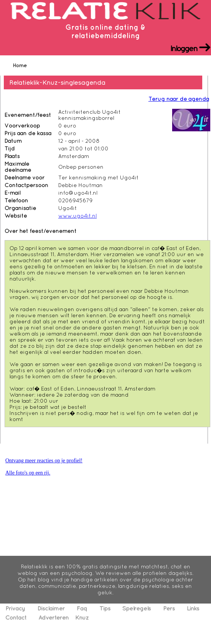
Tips (105, 608)
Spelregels (137, 608)
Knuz (82, 617)
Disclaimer (51, 608)
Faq (82, 608)
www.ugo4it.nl (78, 216)
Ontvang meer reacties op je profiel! (44, 461)
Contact (16, 617)
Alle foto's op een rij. (28, 473)
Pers (169, 608)
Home (20, 65)
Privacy (15, 608)
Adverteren (54, 617)
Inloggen (184, 48)
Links (193, 608)
